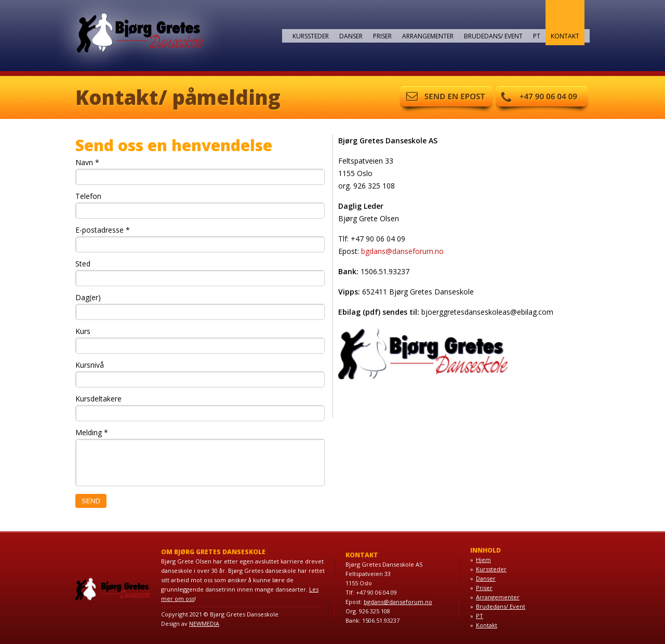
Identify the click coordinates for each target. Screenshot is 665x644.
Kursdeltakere (98, 399)
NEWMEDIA (204, 623)
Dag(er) (88, 297)
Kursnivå (90, 365)
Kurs (83, 331)
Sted (83, 264)
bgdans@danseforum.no (402, 251)
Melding (92, 432)
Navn (87, 162)
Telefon (88, 196)
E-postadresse (103, 230)
